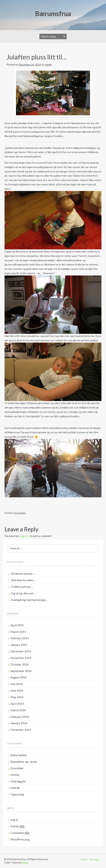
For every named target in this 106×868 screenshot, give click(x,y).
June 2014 (17, 690)
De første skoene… (23, 573)
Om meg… (95, 859)
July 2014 (17, 684)
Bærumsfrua (53, 13)
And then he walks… (23, 580)
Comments (20, 833)
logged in (24, 536)
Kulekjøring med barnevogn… (29, 600)
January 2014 (19, 723)
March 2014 (18, 710)
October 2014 (20, 664)
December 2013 (21, 730)
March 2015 (18, 632)
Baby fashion (19, 755)
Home (84, 859)
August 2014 (19, 677)
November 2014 (21, 658)
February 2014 (20, 717)
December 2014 (21, 651)
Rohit (25, 863)
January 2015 (19, 645)
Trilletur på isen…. (22, 587)
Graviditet (17, 768)
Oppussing (17, 794)
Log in (14, 820)
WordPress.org (20, 839)
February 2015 (20, 638)
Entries (18, 826)
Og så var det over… (24, 593)
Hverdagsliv (20, 513)
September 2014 (21, 671)
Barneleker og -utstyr (24, 762)
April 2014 (17, 704)
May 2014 (17, 697)
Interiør (15, 788)
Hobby (15, 775)
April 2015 (17, 625)
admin (48, 64)
